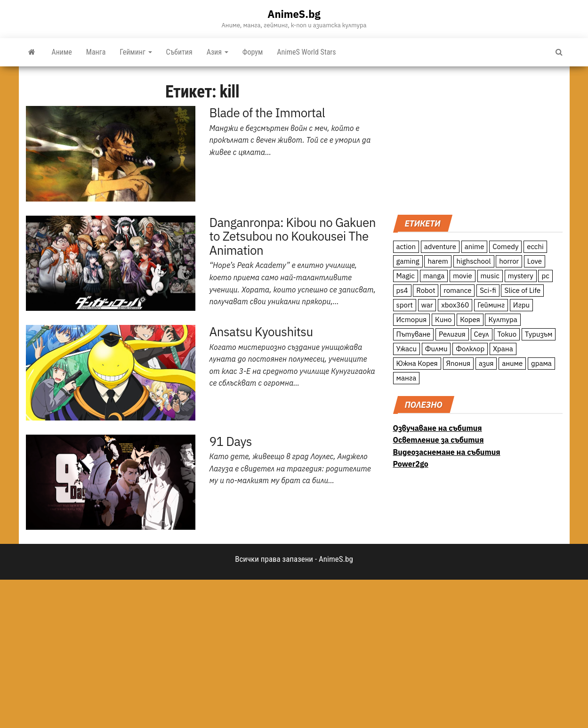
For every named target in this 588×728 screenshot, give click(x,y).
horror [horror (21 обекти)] (509, 261)
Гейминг (136, 52)
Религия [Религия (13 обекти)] (452, 334)
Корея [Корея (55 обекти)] (470, 320)
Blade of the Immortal (267, 113)
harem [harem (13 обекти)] (438, 261)
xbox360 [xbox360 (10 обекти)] (455, 305)
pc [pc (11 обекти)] (545, 276)
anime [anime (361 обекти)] (475, 247)
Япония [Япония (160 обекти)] (459, 363)
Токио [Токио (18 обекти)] (507, 334)
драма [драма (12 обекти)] (541, 363)
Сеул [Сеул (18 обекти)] (482, 334)
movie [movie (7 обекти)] (463, 276)
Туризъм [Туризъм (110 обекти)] (539, 334)
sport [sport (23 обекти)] (405, 305)
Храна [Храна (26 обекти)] (503, 349)
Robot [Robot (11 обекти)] (426, 290)
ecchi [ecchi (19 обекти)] (535, 247)
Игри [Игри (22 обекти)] (521, 305)
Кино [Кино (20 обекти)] (443, 320)
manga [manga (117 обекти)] (434, 276)
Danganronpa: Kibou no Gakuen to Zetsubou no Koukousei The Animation (293, 236)
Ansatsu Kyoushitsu (261, 332)
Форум (253, 52)
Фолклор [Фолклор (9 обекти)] (470, 349)
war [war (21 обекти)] (427, 305)
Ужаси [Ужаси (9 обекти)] (407, 349)
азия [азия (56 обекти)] (486, 363)
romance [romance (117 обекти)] (457, 290)
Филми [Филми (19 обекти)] (436, 349)
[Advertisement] (478, 139)
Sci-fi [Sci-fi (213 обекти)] (488, 290)
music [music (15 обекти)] (490, 276)
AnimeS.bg (294, 14)
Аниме (62, 52)
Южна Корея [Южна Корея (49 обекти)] (417, 363)
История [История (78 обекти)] (412, 320)
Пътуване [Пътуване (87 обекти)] (414, 334)
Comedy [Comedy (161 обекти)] (505, 247)
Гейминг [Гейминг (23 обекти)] (491, 305)
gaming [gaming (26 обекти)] (408, 261)
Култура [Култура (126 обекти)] (503, 320)
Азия (217, 52)
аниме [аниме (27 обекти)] (512, 363)
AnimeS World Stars (306, 52)
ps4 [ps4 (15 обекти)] (402, 290)
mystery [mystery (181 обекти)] (521, 276)
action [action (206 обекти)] (406, 247)
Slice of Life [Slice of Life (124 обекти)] (522, 290)
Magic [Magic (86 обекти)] (406, 276)
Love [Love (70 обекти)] (535, 261)
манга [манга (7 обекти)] (407, 378)
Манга (96, 52)
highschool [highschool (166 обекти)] (474, 261)
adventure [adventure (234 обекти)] (440, 247)
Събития (179, 52)
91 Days (231, 441)
